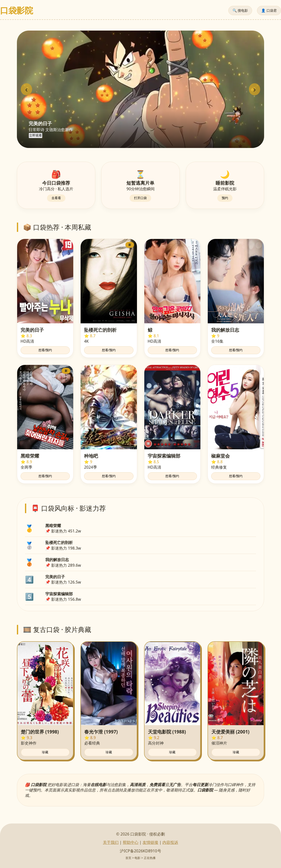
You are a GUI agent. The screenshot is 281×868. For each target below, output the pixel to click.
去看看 (56, 198)
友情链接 (150, 842)
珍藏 (45, 752)
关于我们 (111, 842)
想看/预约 (45, 350)
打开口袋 (140, 198)
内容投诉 (170, 842)
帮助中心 (131, 842)
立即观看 (36, 135)
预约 (225, 198)
